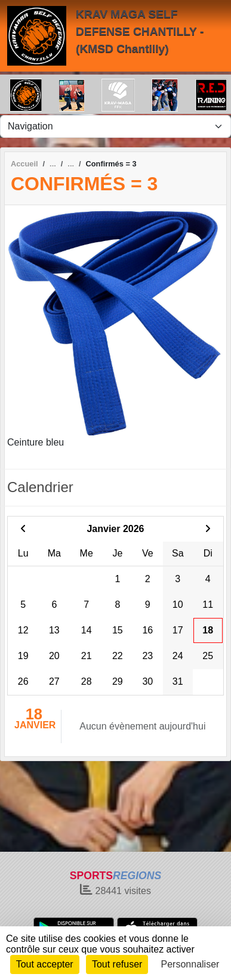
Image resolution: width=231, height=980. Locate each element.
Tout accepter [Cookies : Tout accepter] (45, 964)
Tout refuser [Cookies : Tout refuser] (117, 964)
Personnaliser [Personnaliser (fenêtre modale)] (190, 964)
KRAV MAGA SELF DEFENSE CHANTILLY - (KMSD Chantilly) (140, 31)
